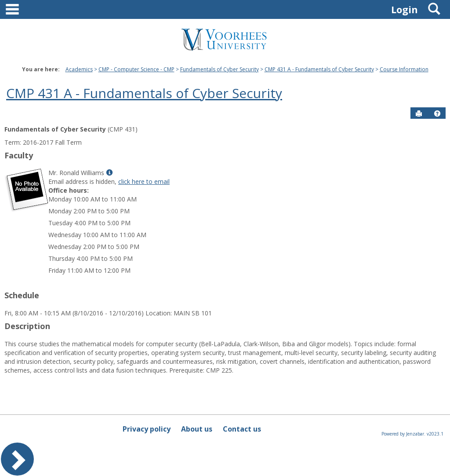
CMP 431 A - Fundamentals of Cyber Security (319, 69)
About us (197, 429)
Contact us (242, 429)
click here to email (144, 181)
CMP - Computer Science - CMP (136, 69)
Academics (79, 69)
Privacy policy (147, 429)
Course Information (404, 69)
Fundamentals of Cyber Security (220, 69)
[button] (437, 114)
